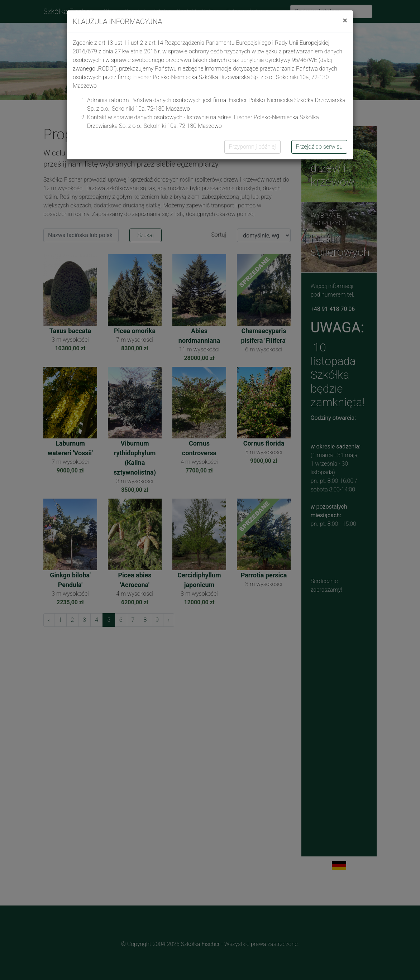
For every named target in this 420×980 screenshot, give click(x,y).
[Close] (345, 20)
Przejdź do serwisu (319, 147)
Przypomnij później (252, 147)
